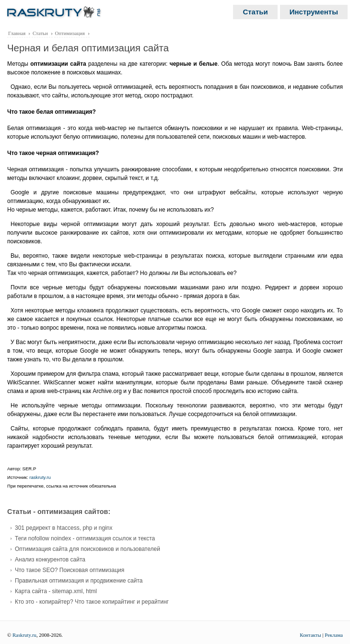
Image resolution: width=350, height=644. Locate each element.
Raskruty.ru (24, 635)
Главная (17, 33)
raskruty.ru (40, 477)
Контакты (310, 635)
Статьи (255, 12)
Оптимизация (70, 33)
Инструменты (314, 12)
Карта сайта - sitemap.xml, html (56, 591)
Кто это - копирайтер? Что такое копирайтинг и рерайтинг (92, 602)
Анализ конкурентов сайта (50, 560)
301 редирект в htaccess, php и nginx (64, 528)
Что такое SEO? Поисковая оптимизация (70, 570)
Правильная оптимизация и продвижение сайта (79, 581)
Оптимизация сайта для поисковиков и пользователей (87, 549)
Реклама (334, 635)
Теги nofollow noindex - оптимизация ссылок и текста (85, 538)
